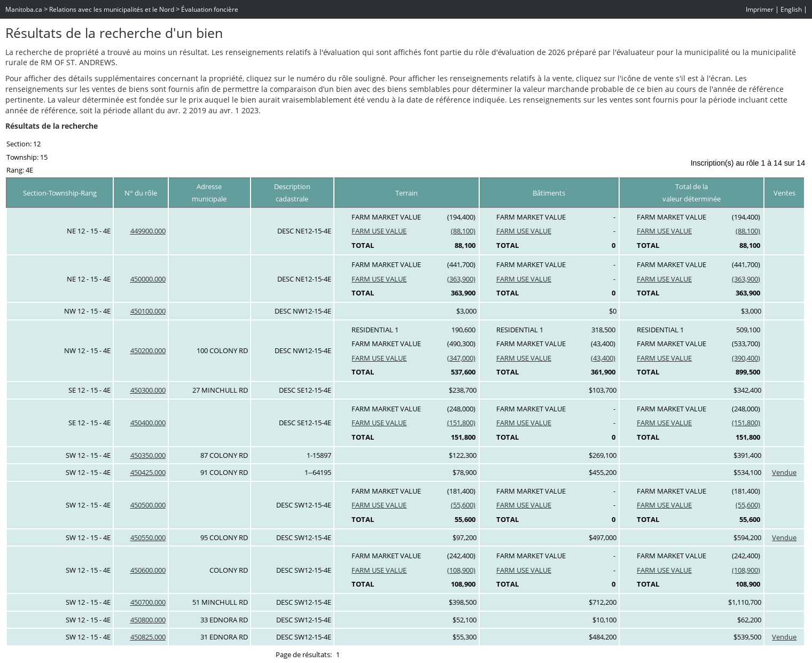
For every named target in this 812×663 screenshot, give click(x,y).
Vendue (784, 472)
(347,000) (461, 358)
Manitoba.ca (24, 9)
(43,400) (603, 358)
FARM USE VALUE (379, 231)
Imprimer (760, 9)
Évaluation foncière (210, 9)
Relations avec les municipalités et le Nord (112, 9)
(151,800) (461, 423)
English (791, 9)
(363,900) (461, 279)
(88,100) (463, 231)
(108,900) (461, 570)
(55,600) (463, 505)
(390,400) (746, 358)
